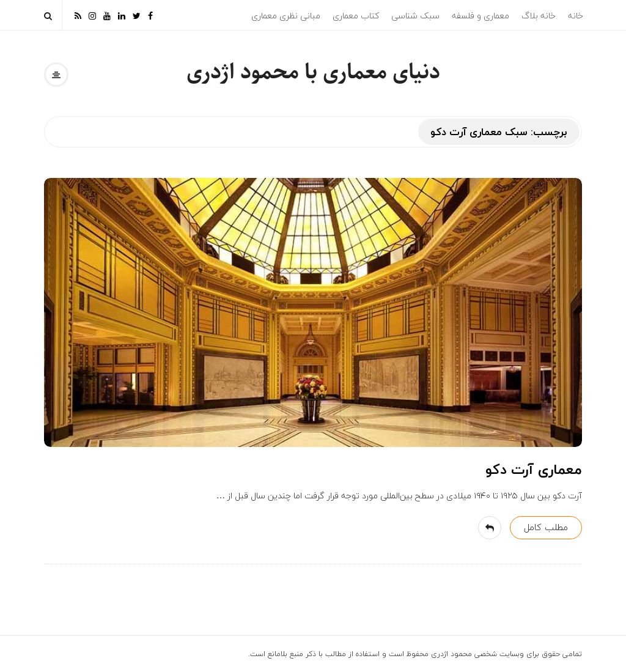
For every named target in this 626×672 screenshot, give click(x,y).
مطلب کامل (546, 527)
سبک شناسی (415, 16)
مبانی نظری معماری (286, 16)
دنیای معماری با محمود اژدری (313, 72)
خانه (576, 16)
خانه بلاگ (539, 16)
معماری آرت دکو (534, 470)
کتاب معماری (356, 16)
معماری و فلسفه (481, 16)
